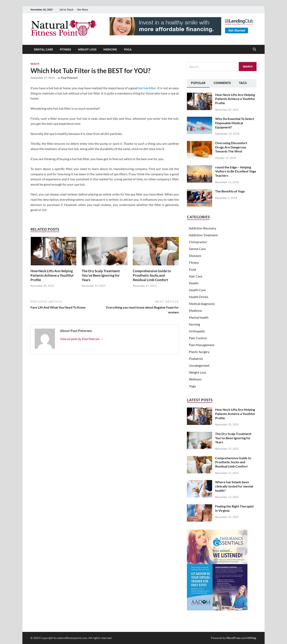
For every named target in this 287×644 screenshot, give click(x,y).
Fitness (65, 49)
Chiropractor (198, 242)
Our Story (82, 10)
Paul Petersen (69, 78)
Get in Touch (67, 10)
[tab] (198, 83)
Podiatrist (196, 359)
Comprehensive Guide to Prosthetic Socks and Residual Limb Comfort (152, 275)
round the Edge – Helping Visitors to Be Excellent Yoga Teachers (236, 171)
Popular (198, 83)
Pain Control (198, 338)
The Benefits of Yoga (230, 191)
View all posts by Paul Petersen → (82, 339)
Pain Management (202, 345)
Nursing (194, 324)
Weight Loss (87, 49)
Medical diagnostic (202, 304)
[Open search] (255, 49)
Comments (222, 83)
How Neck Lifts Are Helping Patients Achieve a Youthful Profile (52, 275)
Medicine (110, 49)
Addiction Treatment (203, 235)
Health (35, 64)
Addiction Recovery (203, 228)
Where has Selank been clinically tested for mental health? (234, 486)
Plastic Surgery (199, 352)
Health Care (197, 290)
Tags (243, 83)
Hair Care (196, 276)
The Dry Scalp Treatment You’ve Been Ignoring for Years (101, 275)
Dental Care (43, 49)
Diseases (195, 256)
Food (192, 269)
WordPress (234, 638)
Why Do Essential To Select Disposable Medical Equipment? (235, 123)
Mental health (199, 317)
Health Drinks (199, 297)
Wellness (195, 379)
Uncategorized (199, 365)
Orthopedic (197, 331)
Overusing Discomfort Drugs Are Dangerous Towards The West (231, 147)
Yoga (128, 49)
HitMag (251, 638)
